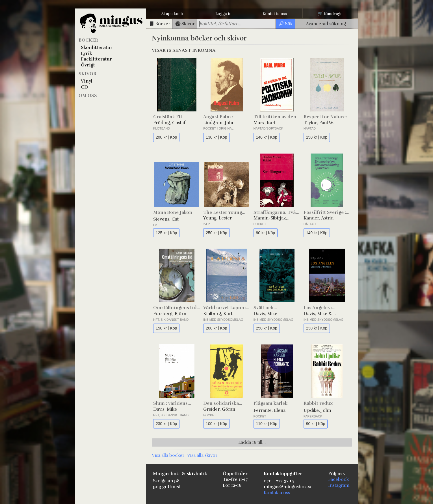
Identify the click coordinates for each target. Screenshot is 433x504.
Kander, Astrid (319, 218)
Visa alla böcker (168, 455)
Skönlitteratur (97, 48)
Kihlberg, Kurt (218, 314)
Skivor (87, 74)
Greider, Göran (219, 409)
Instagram (339, 485)
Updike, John (317, 410)
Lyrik (86, 53)
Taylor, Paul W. (319, 123)
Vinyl (87, 81)
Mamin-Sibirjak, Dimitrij (270, 218)
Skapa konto (173, 14)
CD (84, 87)
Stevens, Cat (166, 219)
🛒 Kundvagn (330, 14)
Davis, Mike (265, 314)
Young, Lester (217, 218)
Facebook (339, 479)
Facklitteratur (96, 59)
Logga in (223, 14)
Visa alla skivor (202, 455)
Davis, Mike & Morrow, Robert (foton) (321, 314)
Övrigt (88, 65)
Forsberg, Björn (170, 314)
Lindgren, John (219, 123)
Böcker (88, 40)
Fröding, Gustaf (169, 123)
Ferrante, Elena (269, 410)
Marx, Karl (264, 123)
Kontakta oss (275, 14)
